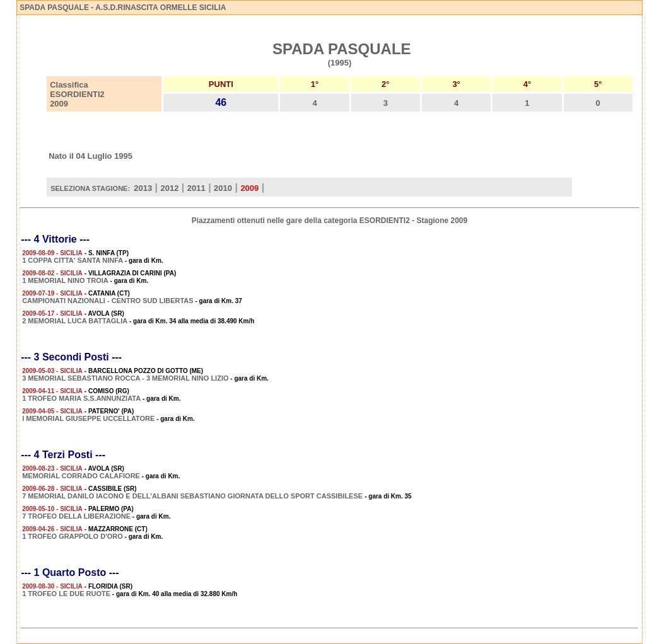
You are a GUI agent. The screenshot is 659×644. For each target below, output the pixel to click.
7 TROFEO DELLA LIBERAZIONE (76, 516)
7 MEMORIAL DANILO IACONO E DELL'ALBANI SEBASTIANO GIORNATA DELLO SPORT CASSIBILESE (193, 496)
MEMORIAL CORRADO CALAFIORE (81, 476)
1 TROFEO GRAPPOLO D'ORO (73, 536)
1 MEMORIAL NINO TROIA (65, 280)
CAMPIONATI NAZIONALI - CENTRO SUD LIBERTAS (108, 301)
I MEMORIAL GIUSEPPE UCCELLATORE (88, 418)
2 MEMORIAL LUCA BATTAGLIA (75, 321)
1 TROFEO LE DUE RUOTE (66, 594)
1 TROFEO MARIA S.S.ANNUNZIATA (81, 398)
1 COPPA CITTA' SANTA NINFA (73, 260)
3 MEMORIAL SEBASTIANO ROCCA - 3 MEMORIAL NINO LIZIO (125, 378)
